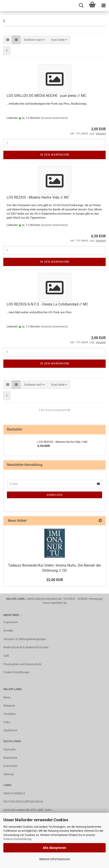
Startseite (9, 749)
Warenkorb (10, 758)
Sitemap (9, 774)
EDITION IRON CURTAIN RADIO (23, 802)
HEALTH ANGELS (14, 793)
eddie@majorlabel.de (48, 599)
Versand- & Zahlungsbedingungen (25, 639)
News (7, 697)
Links (7, 722)
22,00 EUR (55, 580)
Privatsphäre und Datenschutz (22, 664)
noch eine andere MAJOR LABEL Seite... (28, 810)
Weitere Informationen (55, 859)
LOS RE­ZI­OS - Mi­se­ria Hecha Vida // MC (38, 197)
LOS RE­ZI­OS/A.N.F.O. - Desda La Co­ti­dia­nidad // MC (47, 304)
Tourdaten (10, 714)
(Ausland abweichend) (54, 118)
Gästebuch (10, 730)
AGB (6, 656)
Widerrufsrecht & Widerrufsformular (26, 647)
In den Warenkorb (55, 155)
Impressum (11, 622)
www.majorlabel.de (55, 603)
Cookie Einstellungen (16, 672)
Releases (9, 706)
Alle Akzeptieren (54, 848)
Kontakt (8, 631)
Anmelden (55, 495)
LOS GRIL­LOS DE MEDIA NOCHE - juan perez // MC (46, 96)
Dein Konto (10, 766)
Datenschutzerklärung (17, 839)
